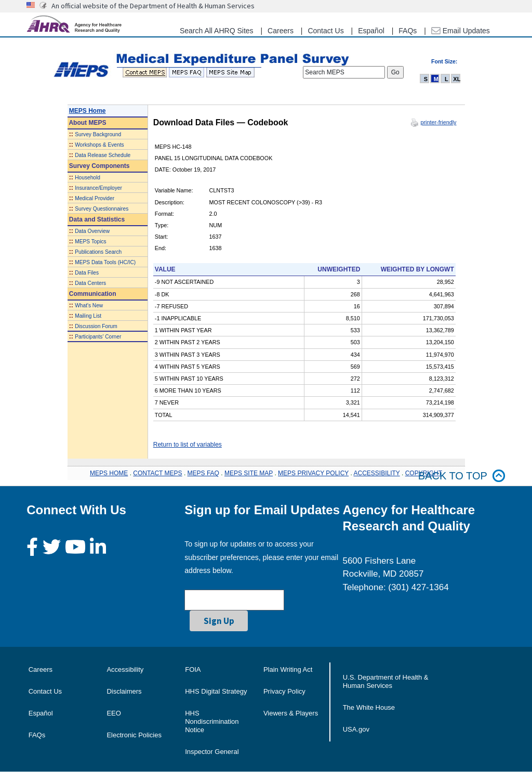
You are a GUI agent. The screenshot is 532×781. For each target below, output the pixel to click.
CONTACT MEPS (157, 473)
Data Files (87, 273)
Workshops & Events (99, 145)
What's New (89, 305)
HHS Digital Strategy (216, 691)
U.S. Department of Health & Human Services (386, 681)
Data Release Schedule (103, 155)
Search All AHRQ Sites (217, 31)
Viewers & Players (291, 713)
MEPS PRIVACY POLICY (313, 473)
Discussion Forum (96, 326)
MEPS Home (88, 111)
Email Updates (461, 31)
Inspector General (212, 752)
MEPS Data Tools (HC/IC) (105, 262)
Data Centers (90, 283)
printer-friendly (438, 122)
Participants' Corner (98, 337)
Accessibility (125, 669)
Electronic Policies (134, 735)
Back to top (462, 476)
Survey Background (98, 134)
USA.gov (356, 729)
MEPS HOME (109, 473)
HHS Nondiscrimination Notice (212, 721)
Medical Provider (95, 198)
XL (457, 79)
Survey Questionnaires (102, 209)
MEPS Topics (90, 242)
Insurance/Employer (98, 188)
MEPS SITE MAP (249, 473)
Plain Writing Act (288, 669)
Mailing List (88, 316)
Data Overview (92, 231)
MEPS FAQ (203, 473)
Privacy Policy (284, 691)
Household (88, 178)
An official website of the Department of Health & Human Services (153, 6)
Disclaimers (124, 691)
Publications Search (98, 252)
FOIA (193, 669)
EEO (114, 713)
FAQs (408, 31)
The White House (369, 707)
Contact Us (325, 31)
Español (371, 31)
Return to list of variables (188, 445)
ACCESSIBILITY (377, 473)
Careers (281, 31)
